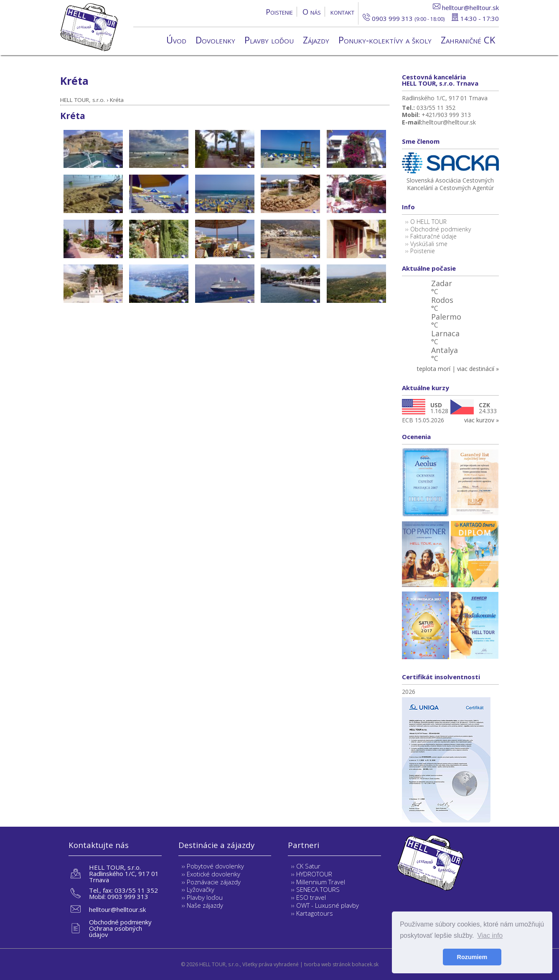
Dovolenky (215, 40)
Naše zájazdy (205, 905)
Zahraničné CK (468, 40)
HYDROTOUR (314, 874)
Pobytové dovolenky (215, 866)
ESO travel (311, 897)
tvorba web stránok (327, 964)
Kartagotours (315, 913)
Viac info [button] (490, 936)
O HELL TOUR (428, 222)
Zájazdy (316, 40)
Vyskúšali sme (429, 244)
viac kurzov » (482, 420)
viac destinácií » (478, 369)
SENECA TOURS (318, 889)
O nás (312, 12)
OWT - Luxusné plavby (328, 905)
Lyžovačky (201, 889)
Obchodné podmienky (441, 229)
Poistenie (279, 12)
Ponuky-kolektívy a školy (385, 40)
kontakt (342, 12)
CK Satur (308, 866)
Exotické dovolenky (213, 874)
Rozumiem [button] (472, 957)
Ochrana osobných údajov (116, 931)
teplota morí (434, 369)
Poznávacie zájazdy (214, 882)
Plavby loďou (269, 40)
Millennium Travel (321, 882)
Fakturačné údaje (433, 236)
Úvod (176, 40)
